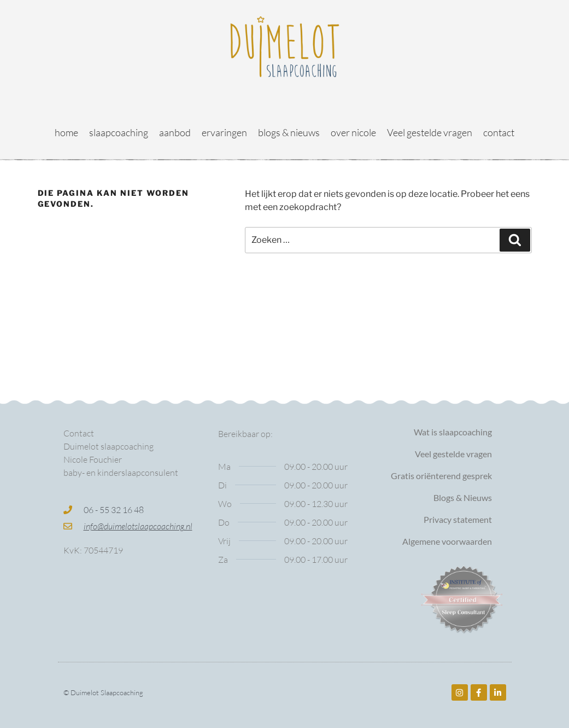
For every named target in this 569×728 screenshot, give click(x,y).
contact (499, 132)
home (66, 132)
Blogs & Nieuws (463, 497)
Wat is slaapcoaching (453, 432)
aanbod (175, 132)
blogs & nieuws (289, 132)
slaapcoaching (119, 132)
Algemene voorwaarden (447, 541)
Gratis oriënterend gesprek (441, 476)
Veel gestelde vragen (430, 132)
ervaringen (224, 132)
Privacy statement (458, 519)
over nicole (353, 132)
